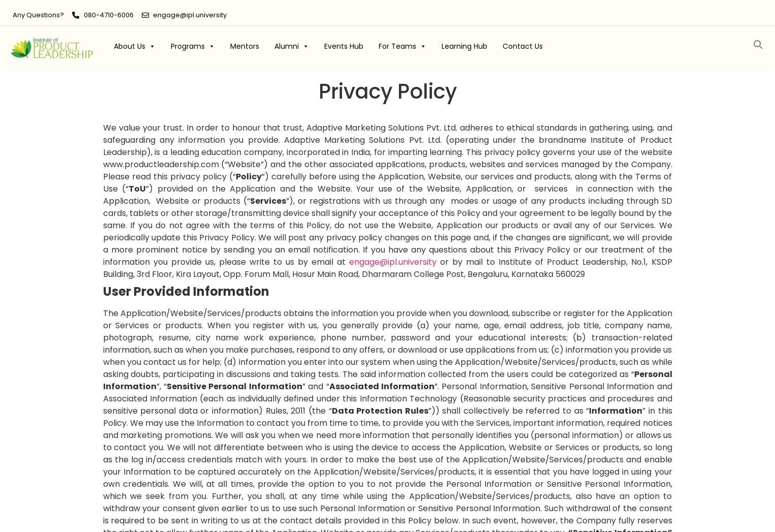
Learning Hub (464, 46)
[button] (758, 45)
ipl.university (393, 262)
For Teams (402, 46)
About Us (135, 46)
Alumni (292, 46)
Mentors (245, 46)
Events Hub (344, 46)
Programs (193, 46)
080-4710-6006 (109, 15)
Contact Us (523, 46)
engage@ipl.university (190, 15)
